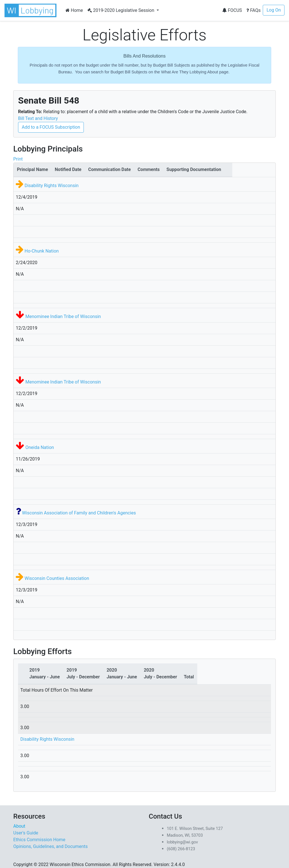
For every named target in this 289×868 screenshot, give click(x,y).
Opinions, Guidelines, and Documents (51, 846)
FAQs (253, 10)
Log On (274, 10)
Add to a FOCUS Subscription (51, 127)
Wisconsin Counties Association (57, 578)
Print (18, 159)
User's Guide (26, 833)
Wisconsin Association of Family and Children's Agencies (79, 513)
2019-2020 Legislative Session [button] (121, 10)
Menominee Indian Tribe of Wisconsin (63, 316)
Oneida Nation (40, 447)
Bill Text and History (38, 118)
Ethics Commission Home (39, 840)
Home (74, 10)
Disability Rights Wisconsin (52, 186)
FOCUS (232, 10)
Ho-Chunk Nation (42, 251)
